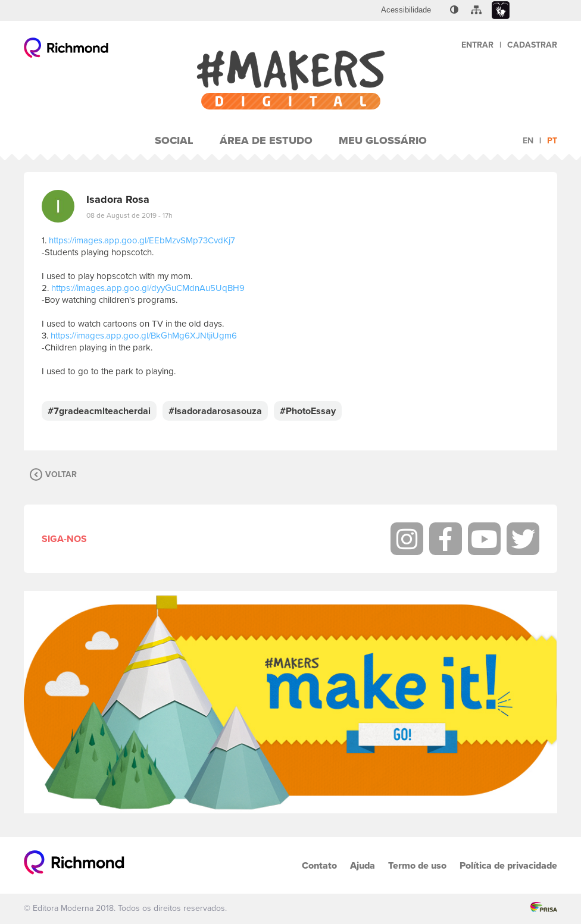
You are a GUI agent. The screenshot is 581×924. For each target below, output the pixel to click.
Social (174, 140)
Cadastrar (532, 45)
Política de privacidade (508, 865)
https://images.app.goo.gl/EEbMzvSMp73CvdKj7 (142, 240)
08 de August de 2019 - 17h (129, 215)
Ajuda (363, 865)
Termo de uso (417, 865)
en (528, 141)
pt (552, 141)
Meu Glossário (383, 140)
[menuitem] (406, 10)
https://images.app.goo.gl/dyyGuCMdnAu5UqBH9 (148, 288)
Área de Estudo (266, 140)
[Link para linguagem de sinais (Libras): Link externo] (501, 10)
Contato (319, 865)
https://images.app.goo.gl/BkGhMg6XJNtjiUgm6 (144, 336)
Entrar (477, 45)
